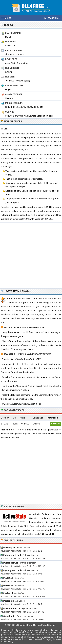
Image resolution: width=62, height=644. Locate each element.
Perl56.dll (8, 578)
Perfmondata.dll (12, 608)
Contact (52, 625)
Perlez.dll (9, 601)
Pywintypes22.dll (12, 570)
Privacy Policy (41, 625)
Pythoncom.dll (11, 563)
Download (56, 424)
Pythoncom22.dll (12, 555)
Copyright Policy (25, 625)
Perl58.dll (8, 586)
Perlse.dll (8, 593)
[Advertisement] (31, 255)
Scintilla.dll (9, 616)
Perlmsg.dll (9, 548)
